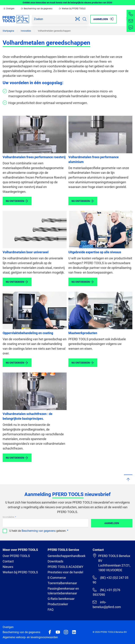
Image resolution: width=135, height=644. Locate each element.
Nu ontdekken (17, 201)
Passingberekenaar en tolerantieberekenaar (63, 591)
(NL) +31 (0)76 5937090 (106, 592)
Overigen (9, 9)
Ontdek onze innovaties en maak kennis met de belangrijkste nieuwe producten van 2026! (67, 3)
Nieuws (8, 567)
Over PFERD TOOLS (16, 556)
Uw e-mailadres (9, 517)
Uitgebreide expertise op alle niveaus (95, 252)
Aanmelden (112, 523)
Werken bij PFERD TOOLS (72, 9)
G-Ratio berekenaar (61, 599)
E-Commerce (57, 578)
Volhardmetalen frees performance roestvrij (34, 157)
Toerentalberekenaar (62, 583)
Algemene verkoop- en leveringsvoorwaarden (30, 637)
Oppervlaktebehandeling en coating (28, 333)
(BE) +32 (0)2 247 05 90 (110, 580)
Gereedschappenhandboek (67, 556)
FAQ (51, 610)
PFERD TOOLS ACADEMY (65, 567)
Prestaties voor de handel (65, 572)
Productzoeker (58, 604)
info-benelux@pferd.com (107, 604)
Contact (8, 561)
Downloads (55, 561)
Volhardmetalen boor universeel (26, 252)
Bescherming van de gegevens (37, 9)
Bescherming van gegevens (39, 531)
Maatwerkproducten (83, 333)
